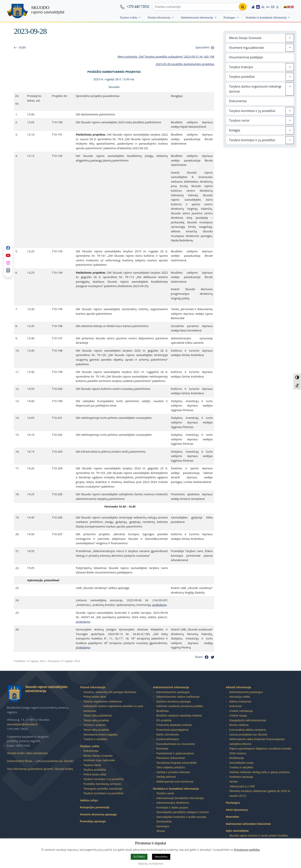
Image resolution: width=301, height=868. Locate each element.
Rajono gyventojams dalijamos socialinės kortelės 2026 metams (260, 751)
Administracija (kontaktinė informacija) (180, 798)
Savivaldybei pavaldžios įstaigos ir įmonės (183, 812)
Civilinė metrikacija (241, 711)
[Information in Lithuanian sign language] (253, 7)
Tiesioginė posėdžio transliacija (103, 789)
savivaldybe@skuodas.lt (22, 724)
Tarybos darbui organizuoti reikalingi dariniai (255, 89)
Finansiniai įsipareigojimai (172, 730)
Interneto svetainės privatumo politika (180, 706)
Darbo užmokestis (168, 735)
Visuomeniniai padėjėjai (246, 57)
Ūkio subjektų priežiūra (171, 767)
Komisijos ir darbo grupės (172, 808)
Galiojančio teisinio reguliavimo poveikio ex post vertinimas (113, 709)
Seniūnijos (163, 826)
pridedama (159, 605)
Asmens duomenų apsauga (98, 814)
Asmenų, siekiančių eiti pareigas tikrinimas (110, 692)
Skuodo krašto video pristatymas (27, 753)
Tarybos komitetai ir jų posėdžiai (252, 111)
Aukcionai (235, 706)
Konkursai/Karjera (167, 739)
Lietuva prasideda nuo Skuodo (248, 735)
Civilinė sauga (238, 716)
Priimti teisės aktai (95, 697)
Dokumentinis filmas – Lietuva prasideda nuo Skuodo (40, 761)
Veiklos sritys (89, 800)
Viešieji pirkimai (166, 777)
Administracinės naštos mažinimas (178, 697)
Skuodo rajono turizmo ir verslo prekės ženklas (258, 836)
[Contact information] (273, 7)
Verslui (233, 782)
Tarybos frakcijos (241, 67)
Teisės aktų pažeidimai (98, 716)
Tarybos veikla (129, 17)
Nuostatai (162, 749)
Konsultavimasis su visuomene (176, 744)
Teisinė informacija (159, 17)
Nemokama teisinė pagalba (100, 735)
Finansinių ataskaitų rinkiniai (174, 725)
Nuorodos (232, 817)
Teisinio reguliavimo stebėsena (103, 702)
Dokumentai (238, 101)
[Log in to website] (277, 7)
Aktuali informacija (238, 687)
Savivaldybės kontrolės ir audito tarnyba (181, 817)
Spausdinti (202, 47)
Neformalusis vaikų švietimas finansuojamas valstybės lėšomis (257, 742)
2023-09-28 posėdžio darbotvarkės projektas (185, 64)
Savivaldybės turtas (241, 763)
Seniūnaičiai (164, 822)
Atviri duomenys (237, 810)
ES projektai (164, 720)
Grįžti (22, 47)
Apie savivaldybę (237, 831)
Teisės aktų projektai (96, 720)
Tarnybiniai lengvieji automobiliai (176, 763)
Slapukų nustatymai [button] (150, 863)
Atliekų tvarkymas (240, 702)
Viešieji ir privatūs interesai (173, 772)
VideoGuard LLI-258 (242, 786)
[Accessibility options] (268, 7)
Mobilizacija (237, 758)
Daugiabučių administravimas (248, 720)
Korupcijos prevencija (95, 807)
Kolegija (235, 130)
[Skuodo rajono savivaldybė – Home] (17, 11)
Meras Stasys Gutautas (245, 38)
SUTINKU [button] (139, 857)
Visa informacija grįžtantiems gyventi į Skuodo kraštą (40, 769)
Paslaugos (229, 17)
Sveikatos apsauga (241, 777)
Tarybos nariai (239, 120)
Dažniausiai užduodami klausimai (248, 824)
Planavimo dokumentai (171, 758)
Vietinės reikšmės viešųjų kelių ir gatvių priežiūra (260, 772)
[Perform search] (243, 7)
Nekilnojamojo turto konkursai (175, 782)
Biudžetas (162, 711)
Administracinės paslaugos (173, 692)
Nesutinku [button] (161, 857)
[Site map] (263, 7)
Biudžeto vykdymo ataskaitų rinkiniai (179, 716)
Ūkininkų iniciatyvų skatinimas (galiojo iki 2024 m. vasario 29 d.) (260, 793)
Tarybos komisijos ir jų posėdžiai (252, 140)
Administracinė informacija (197, 17)
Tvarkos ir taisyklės (95, 739)
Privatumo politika (247, 850)
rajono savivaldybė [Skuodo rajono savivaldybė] (48, 10)
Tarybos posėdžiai (242, 77)
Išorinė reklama (239, 725)
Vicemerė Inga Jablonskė (246, 48)
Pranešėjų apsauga (93, 821)
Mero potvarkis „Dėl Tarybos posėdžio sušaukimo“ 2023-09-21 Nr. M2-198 (166, 56)
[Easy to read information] (258, 7)
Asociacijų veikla (240, 697)
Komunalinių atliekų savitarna (248, 730)
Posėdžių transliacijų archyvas (102, 784)
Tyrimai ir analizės (95, 725)
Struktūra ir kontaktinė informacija (266, 17)
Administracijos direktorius (173, 803)
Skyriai (160, 831)
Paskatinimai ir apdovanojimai (175, 753)
